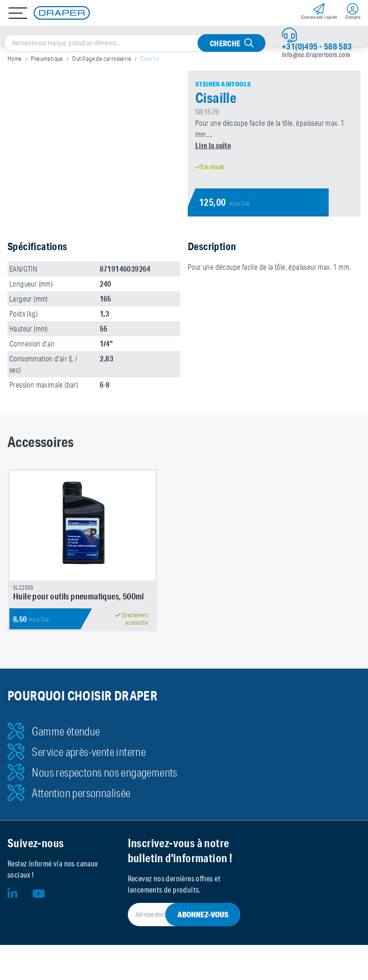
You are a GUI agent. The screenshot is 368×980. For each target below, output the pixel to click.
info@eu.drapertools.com (316, 55)
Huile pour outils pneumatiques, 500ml (79, 596)
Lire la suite (213, 145)
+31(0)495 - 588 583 (317, 46)
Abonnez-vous (203, 914)
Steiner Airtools (223, 84)
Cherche (225, 43)
